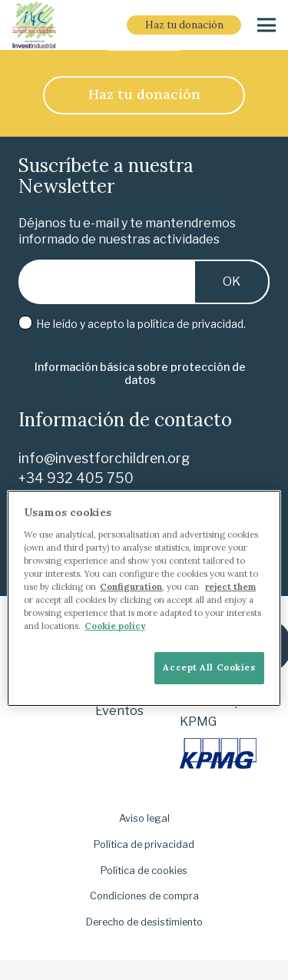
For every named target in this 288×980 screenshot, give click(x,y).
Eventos (119, 711)
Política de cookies (144, 871)
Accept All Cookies (209, 667)
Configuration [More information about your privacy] (131, 587)
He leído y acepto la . (132, 324)
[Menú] (266, 25)
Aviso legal (144, 818)
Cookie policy (115, 626)
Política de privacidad (144, 844)
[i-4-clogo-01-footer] (34, 25)
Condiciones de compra (144, 896)
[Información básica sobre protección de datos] (140, 374)
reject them (230, 587)
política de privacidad (190, 324)
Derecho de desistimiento (144, 922)
